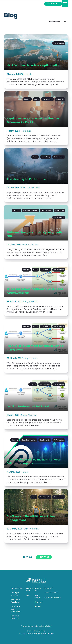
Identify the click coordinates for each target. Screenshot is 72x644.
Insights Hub (30, 589)
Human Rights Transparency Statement (36, 633)
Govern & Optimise (15, 617)
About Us (38, 589)
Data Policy (46, 626)
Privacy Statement (29, 626)
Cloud (35, 157)
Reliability (60, 99)
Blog (11, 15)
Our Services (16, 588)
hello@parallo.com (53, 597)
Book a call (53, 4)
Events (38, 607)
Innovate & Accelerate (16, 601)
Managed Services (15, 594)
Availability (46, 157)
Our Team (38, 596)
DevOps (26, 270)
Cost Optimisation (30, 210)
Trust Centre (40, 631)
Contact (48, 588)
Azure (36, 99)
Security (27, 99)
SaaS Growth (46, 210)
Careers (39, 602)
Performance (59, 43)
